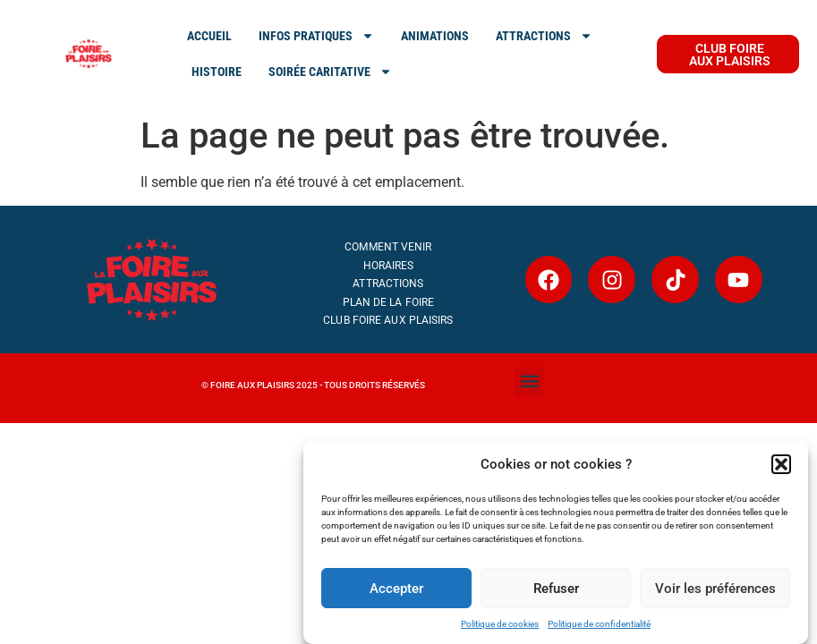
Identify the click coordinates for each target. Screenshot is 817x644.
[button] (781, 464)
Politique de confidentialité (599, 624)
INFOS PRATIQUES (316, 36)
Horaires (389, 266)
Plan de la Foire (389, 302)
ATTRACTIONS (544, 36)
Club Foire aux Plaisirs (388, 320)
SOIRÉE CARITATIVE (330, 72)
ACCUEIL (209, 36)
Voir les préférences (715, 589)
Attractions (388, 284)
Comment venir (388, 247)
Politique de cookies (500, 624)
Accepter (396, 589)
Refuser (556, 589)
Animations (435, 36)
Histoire (217, 72)
